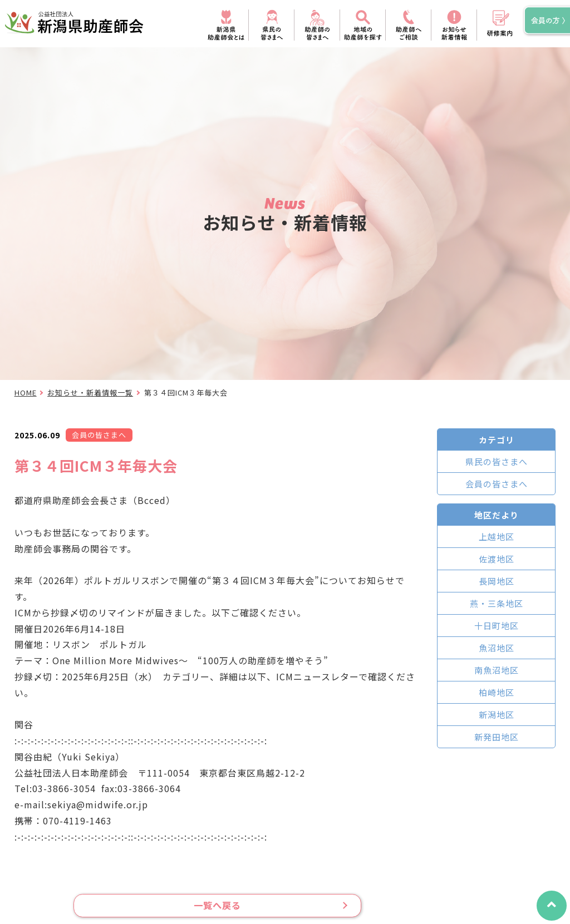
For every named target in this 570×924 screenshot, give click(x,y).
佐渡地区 (497, 559)
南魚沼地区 (497, 670)
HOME (26, 392)
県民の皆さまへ (497, 461)
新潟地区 (497, 715)
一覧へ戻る (217, 905)
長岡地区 (497, 581)
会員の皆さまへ (497, 484)
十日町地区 (497, 626)
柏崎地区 (497, 692)
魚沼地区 (497, 648)
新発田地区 (497, 737)
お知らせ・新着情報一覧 (90, 392)
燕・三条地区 (497, 603)
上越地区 (497, 537)
